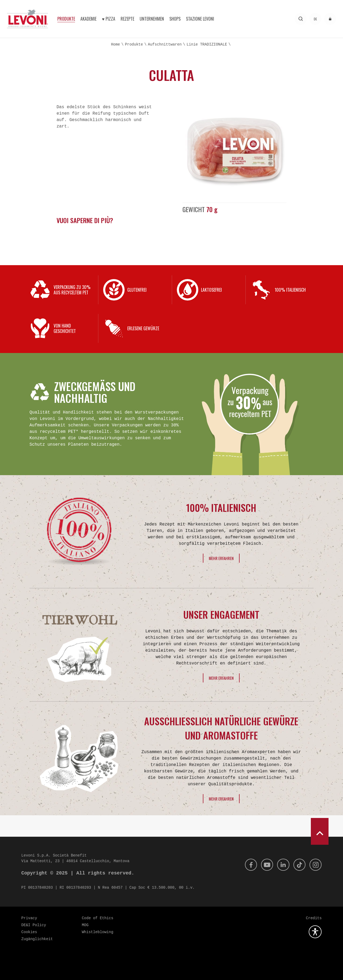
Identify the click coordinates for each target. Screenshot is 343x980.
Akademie (88, 19)
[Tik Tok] (298, 865)
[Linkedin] (281, 865)
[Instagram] (315, 865)
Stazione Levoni (200, 19)
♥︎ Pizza (109, 19)
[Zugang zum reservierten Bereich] (330, 19)
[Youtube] (264, 865)
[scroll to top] (320, 831)
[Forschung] (301, 19)
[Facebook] (248, 865)
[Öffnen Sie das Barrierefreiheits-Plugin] (315, 932)
